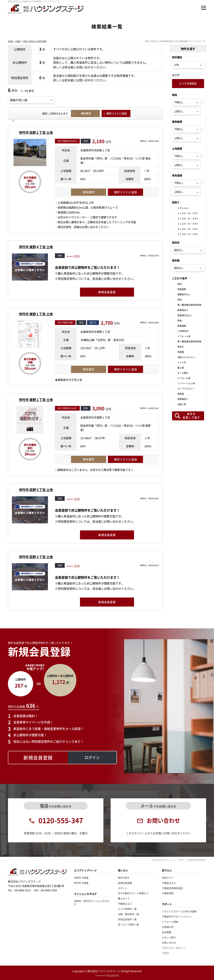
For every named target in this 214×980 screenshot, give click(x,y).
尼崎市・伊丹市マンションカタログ (92, 903)
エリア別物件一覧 (127, 909)
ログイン (123, 888)
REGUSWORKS (113, 975)
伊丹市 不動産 (81, 883)
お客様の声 (168, 927)
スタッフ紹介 (169, 937)
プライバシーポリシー (174, 948)
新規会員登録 (125, 883)
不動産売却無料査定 (172, 888)
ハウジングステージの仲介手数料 (180, 911)
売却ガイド (168, 878)
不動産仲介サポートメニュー (177, 916)
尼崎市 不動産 (14, 41)
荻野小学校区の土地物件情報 (35, 41)
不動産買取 (168, 893)
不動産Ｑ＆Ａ (125, 904)
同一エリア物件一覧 (129, 925)
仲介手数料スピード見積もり (133, 893)
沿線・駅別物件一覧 (129, 914)
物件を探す (124, 878)
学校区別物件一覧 (127, 919)
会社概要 (167, 932)
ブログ (165, 953)
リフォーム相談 (170, 922)
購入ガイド (124, 898)
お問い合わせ (169, 943)
